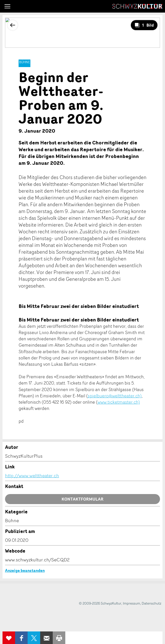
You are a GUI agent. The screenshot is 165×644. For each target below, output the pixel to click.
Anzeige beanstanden (25, 570)
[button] (7, 6)
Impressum (131, 603)
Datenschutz (151, 603)
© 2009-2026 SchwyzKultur (100, 603)
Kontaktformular (82, 499)
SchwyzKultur (137, 6)
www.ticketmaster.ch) (119, 402)
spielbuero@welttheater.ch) (115, 396)
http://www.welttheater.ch (32, 475)
